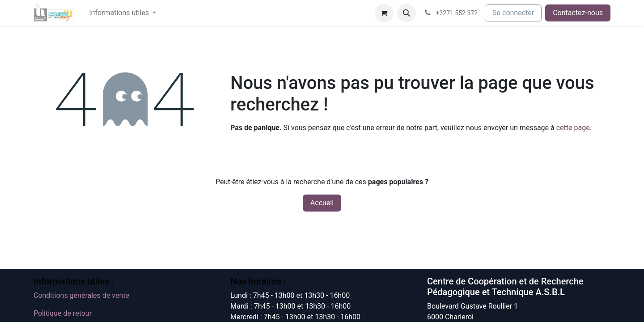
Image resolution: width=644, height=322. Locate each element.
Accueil (322, 203)
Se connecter (513, 13)
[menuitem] (123, 13)
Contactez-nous (578, 13)
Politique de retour (63, 313)
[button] (407, 13)
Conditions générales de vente (81, 295)
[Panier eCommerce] (384, 13)
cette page (573, 128)
